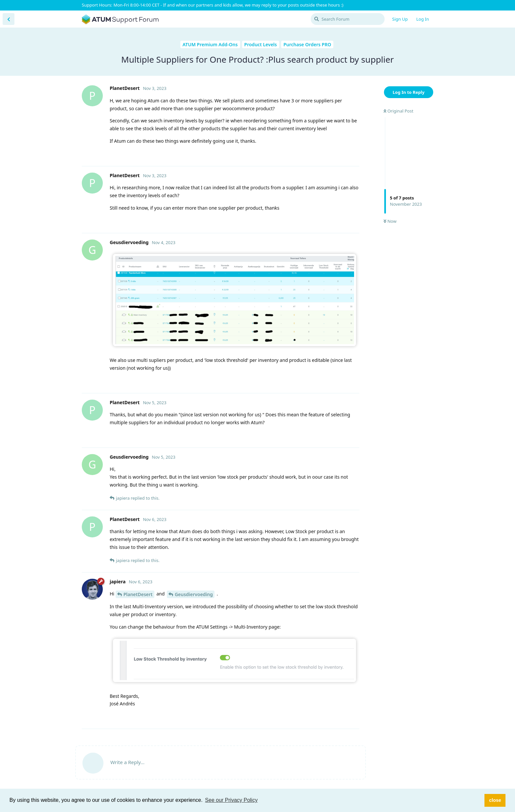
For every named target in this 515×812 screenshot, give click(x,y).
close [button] (495, 800)
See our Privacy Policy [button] (231, 800)
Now (390, 221)
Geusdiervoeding (194, 594)
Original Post (398, 111)
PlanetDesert (138, 594)
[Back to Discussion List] (9, 19)
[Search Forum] (348, 19)
